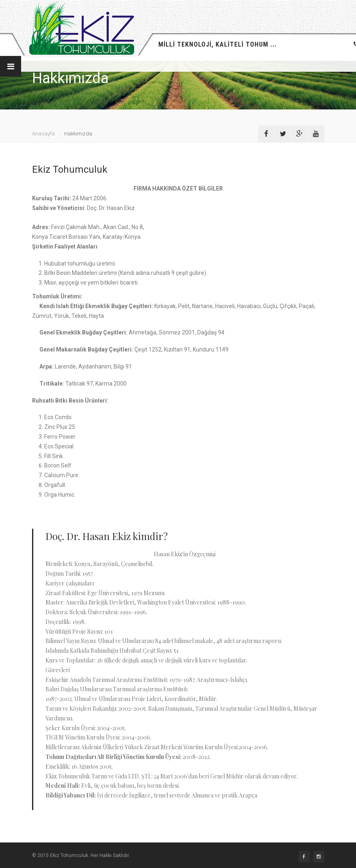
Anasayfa (43, 134)
